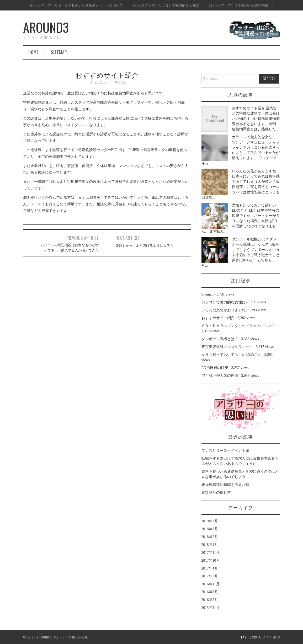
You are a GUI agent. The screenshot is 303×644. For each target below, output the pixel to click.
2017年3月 (210, 576)
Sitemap (59, 52)
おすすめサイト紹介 (248, 108)
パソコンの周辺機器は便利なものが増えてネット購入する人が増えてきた (70, 247)
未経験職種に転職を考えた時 (225, 485)
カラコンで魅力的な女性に (254, 137)
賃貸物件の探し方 (216, 493)
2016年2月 (210, 600)
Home (34, 52)
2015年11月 (211, 608)
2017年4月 (210, 568)
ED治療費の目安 (215, 368)
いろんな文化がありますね (254, 171)
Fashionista (251, 637)
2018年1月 (210, 545)
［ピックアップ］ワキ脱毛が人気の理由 (238, 5)
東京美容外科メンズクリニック (227, 347)
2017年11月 (211, 553)
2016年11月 (211, 584)
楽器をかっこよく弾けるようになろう (144, 245)
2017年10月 (211, 560)
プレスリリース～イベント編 (225, 451)
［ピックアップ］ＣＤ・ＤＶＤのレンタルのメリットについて (75, 5)
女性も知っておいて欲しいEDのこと (232, 355)
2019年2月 (210, 521)
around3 (46, 27)
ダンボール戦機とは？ (250, 239)
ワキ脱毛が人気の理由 (220, 376)
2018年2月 (210, 537)
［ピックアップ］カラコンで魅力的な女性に (165, 5)
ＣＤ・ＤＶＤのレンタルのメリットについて (238, 326)
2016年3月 (210, 592)
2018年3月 (210, 529)
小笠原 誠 (118, 82)
